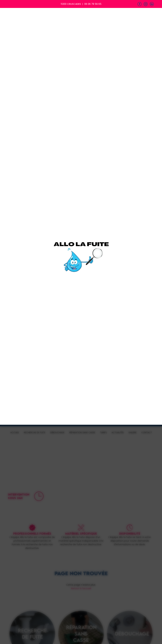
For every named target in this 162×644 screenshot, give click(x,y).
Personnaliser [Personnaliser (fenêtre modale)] (94, 329)
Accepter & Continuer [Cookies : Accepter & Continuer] (120, 329)
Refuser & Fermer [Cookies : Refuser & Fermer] (40, 329)
